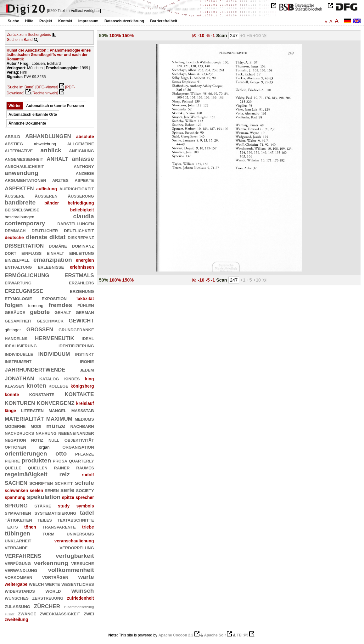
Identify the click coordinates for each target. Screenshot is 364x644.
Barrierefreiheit (164, 21)
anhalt (57, 158)
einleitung (82, 253)
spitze (68, 497)
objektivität (79, 440)
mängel (58, 410)
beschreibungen (20, 217)
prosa (60, 460)
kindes (72, 378)
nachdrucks (19, 433)
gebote (40, 312)
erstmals (79, 274)
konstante (42, 394)
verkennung (51, 563)
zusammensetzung (79, 607)
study (64, 506)
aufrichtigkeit (77, 188)
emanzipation (53, 260)
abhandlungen (48, 135)
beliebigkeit (82, 210)
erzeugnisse (24, 290)
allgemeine (80, 143)
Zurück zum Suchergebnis (29, 35)
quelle (13, 467)
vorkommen (18, 577)
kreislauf (85, 403)
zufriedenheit (81, 598)
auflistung (47, 189)
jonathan (19, 378)
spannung (15, 497)
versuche (82, 563)
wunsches (17, 598)
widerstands (20, 591)
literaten (32, 410)
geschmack (50, 320)
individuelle (19, 354)
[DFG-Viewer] (47, 87)
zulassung (17, 606)
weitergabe (16, 584)
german (85, 312)
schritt (64, 483)
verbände (16, 547)
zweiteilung (16, 619)
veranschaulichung (74, 541)
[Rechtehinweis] (45, 93)
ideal (88, 338)
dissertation (24, 245)
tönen (30, 527)
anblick (51, 150)
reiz (64, 474)
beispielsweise (22, 209)
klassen (14, 386)
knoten (36, 386)
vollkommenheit (71, 570)
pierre (12, 460)
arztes (60, 180)
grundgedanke (76, 329)
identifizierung (76, 345)
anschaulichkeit (24, 166)
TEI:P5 (242, 635)
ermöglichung (27, 274)
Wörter (15, 106)
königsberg (82, 386)
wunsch (83, 591)
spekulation (44, 497)
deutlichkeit (79, 230)
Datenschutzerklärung (124, 21)
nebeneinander (76, 433)
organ (44, 447)
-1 (213, 36)
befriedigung (81, 203)
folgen (14, 305)
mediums (84, 419)
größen (40, 329)
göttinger (13, 330)
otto (61, 454)
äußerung (81, 196)
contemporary (25, 223)
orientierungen (26, 454)
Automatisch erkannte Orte (33, 115)
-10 (202, 36)
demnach (15, 230)
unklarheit (18, 540)
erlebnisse (51, 267)
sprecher (85, 497)
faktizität (85, 299)
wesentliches (78, 584)
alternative (19, 150)
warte (86, 577)
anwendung (22, 173)
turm (48, 533)
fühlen (86, 305)
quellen (38, 467)
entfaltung (18, 267)
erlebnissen (82, 267)
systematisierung (56, 513)
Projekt (46, 21)
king (89, 379)
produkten (36, 460)
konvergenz (56, 402)
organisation (78, 447)
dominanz (83, 246)
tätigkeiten (18, 520)
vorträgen (55, 577)
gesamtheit (18, 320)
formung (36, 306)
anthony (84, 166)
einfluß (31, 253)
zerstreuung (48, 598)
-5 (208, 36)
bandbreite (20, 202)
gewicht (81, 320)
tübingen (17, 533)
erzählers (81, 282)
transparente (59, 526)
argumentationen (25, 180)
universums (80, 533)
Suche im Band (20, 40)
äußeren (46, 196)
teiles (45, 520)
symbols (85, 506)
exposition (54, 298)
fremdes (60, 305)
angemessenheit (24, 159)
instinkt (85, 354)
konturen (20, 402)
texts (11, 526)
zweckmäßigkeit (60, 613)
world (53, 591)
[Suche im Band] (20, 87)
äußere (15, 196)
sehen (52, 490)
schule (84, 483)
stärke (43, 505)
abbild (12, 136)
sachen (16, 482)
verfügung (18, 563)
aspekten (19, 188)
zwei (89, 613)
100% (115, 36)
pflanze (85, 454)
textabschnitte (76, 520)
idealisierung (21, 345)
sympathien (18, 513)
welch (36, 584)
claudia (83, 216)
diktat (57, 237)
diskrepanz (81, 237)
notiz (37, 440)
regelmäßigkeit (26, 474)
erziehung (82, 291)
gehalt (63, 312)
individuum (54, 353)
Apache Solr (215, 635)
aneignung (81, 150)
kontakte (79, 393)
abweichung (45, 144)
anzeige (85, 173)
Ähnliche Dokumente (27, 123)
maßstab (83, 410)
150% (128, 36)
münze (56, 426)
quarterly (81, 460)
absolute (85, 137)
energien (85, 260)
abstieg (14, 143)
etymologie (18, 298)
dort (11, 253)
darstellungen (76, 223)
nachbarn (82, 426)
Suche (14, 21)
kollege (58, 386)
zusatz (10, 614)
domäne (58, 246)
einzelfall (17, 260)
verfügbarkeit (75, 556)
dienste (37, 237)
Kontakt (65, 21)
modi (36, 426)
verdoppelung (77, 547)
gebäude (15, 312)
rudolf (88, 475)
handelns (16, 338)
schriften (41, 483)
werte (53, 584)
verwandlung (21, 570)
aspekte (84, 180)
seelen (36, 490)
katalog (49, 378)
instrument (18, 361)
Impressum (88, 21)
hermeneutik (55, 337)
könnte (12, 395)
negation (15, 440)
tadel (87, 513)
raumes (85, 467)
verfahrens (23, 555)
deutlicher (45, 230)
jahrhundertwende (35, 369)
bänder (52, 203)
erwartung (18, 282)
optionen (15, 447)
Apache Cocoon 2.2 (176, 635)
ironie (87, 361)
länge (10, 411)
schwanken (16, 490)
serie (67, 490)
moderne (15, 426)
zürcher (47, 605)
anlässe (83, 159)
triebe (88, 527)
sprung (16, 505)
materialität (24, 418)
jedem (87, 370)
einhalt (55, 253)
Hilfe (29, 21)
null (54, 440)
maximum (59, 418)
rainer (62, 467)
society (85, 490)
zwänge (27, 613)
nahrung (46, 433)
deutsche (14, 238)
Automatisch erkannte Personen (55, 106)
